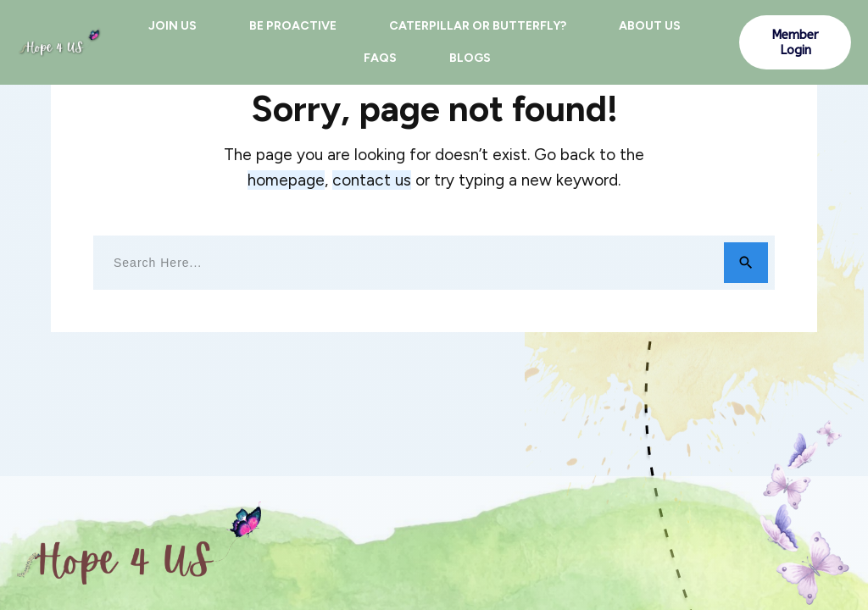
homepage (286, 180)
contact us (372, 180)
